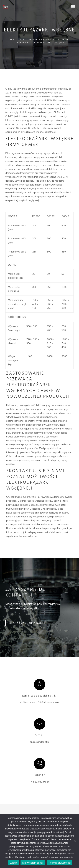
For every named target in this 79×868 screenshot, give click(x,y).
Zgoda (14, 863)
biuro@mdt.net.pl (40, 742)
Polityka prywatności (60, 863)
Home (13, 39)
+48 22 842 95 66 (39, 782)
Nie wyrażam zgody (33, 863)
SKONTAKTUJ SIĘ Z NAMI (26, 623)
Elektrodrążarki (42, 42)
